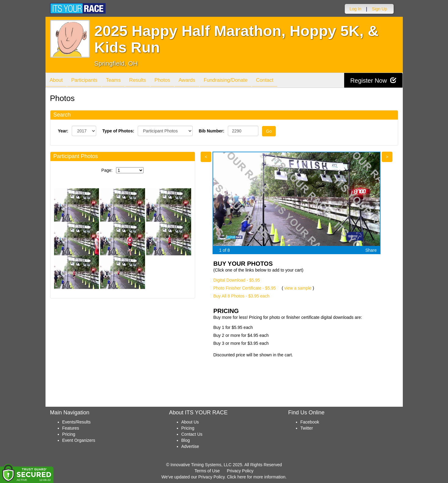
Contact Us (192, 434)
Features (71, 428)
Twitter (307, 428)
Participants (87, 81)
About (57, 81)
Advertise (190, 446)
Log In (355, 9)
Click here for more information (256, 477)
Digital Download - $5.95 (237, 280)
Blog (186, 440)
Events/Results (76, 422)
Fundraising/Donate (236, 81)
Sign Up (380, 9)
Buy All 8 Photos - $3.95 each (242, 296)
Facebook (310, 422)
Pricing (69, 434)
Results (143, 81)
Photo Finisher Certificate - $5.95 (245, 288)
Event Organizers (79, 440)
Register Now (373, 80)
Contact (278, 81)
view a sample (298, 288)
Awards (196, 81)
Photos (169, 81)
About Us (190, 422)
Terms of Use (207, 471)
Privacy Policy (240, 471)
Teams (117, 81)
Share (371, 250)
